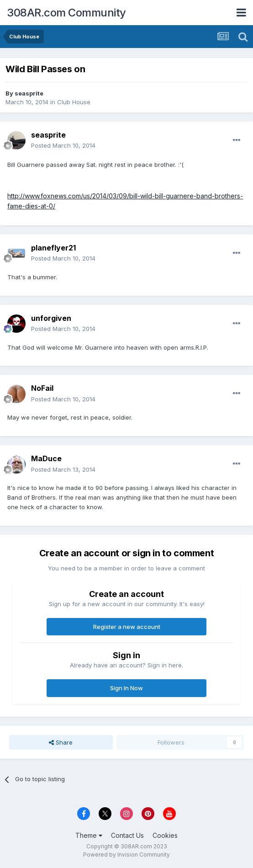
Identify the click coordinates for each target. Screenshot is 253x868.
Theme (89, 835)
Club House (74, 102)
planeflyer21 (53, 248)
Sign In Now (126, 688)
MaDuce (46, 458)
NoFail (42, 388)
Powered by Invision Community (126, 855)
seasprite (29, 93)
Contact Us (127, 835)
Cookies (165, 835)
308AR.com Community (66, 13)
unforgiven (51, 318)
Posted (63, 145)
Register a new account (127, 627)
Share (61, 742)
